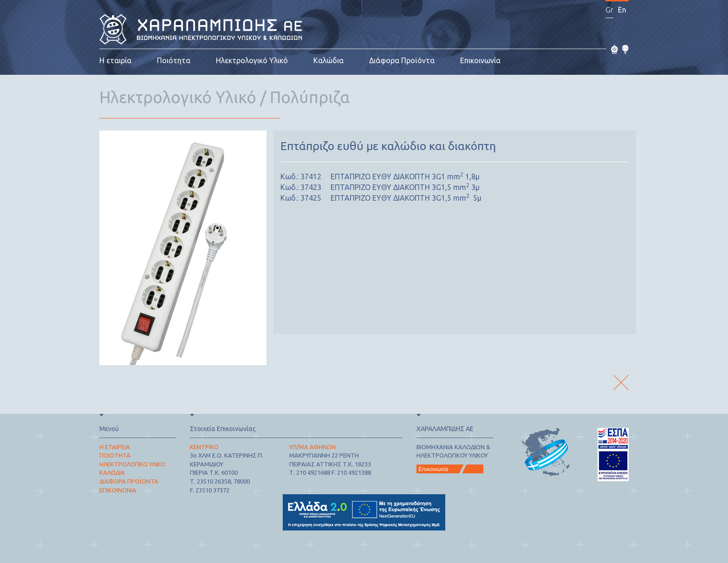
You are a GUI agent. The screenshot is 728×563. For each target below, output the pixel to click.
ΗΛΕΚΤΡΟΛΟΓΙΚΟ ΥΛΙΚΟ (132, 464)
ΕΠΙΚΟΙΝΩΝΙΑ (118, 490)
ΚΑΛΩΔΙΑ (112, 472)
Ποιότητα (174, 60)
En (622, 10)
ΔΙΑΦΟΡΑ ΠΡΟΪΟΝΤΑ (129, 481)
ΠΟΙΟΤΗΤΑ (115, 455)
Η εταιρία (115, 60)
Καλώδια (328, 60)
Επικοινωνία (480, 60)
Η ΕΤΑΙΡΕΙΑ (115, 447)
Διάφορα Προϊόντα (402, 60)
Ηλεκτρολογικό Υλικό (252, 60)
